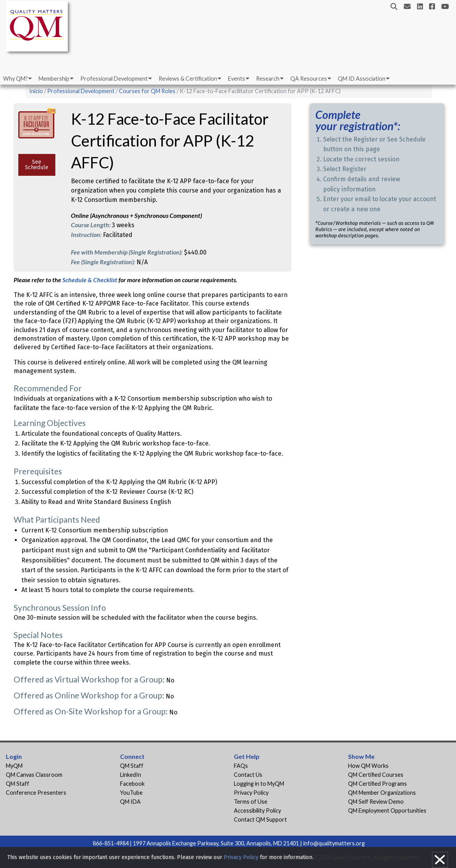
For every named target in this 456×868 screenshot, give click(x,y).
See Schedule (37, 165)
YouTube (131, 793)
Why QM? (15, 79)
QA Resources (309, 79)
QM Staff (18, 784)
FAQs (241, 766)
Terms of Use (251, 802)
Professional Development (114, 79)
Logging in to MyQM (259, 784)
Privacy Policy (251, 793)
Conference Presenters (36, 793)
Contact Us (248, 775)
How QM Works (368, 766)
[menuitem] (17, 79)
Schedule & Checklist (90, 280)
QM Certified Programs (377, 784)
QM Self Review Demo (376, 802)
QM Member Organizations (382, 793)
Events (237, 79)
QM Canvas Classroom (34, 775)
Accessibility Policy (257, 811)
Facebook (132, 784)
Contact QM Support (260, 819)
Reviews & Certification (188, 79)
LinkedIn (131, 775)
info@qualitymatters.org (334, 843)
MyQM (14, 766)
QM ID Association (362, 79)
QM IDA (130, 802)
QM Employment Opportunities (387, 811)
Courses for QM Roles (147, 91)
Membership (54, 79)
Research (268, 79)
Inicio (36, 91)
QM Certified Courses (376, 775)
